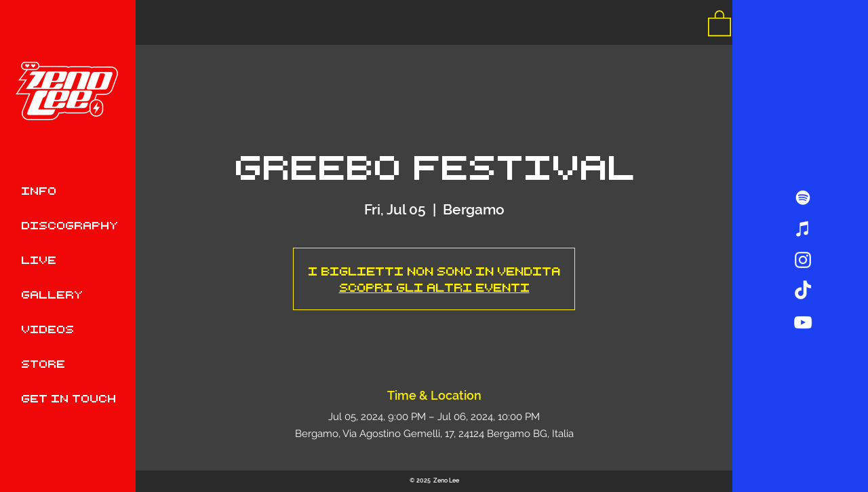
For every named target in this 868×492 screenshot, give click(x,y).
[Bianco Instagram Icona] (803, 260)
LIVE (39, 260)
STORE (43, 363)
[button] (719, 22)
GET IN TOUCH (68, 398)
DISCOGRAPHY (70, 225)
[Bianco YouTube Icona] (803, 322)
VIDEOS (47, 329)
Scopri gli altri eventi (434, 287)
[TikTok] (803, 291)
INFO (39, 190)
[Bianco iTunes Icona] (803, 229)
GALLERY (52, 294)
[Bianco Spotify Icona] (803, 197)
